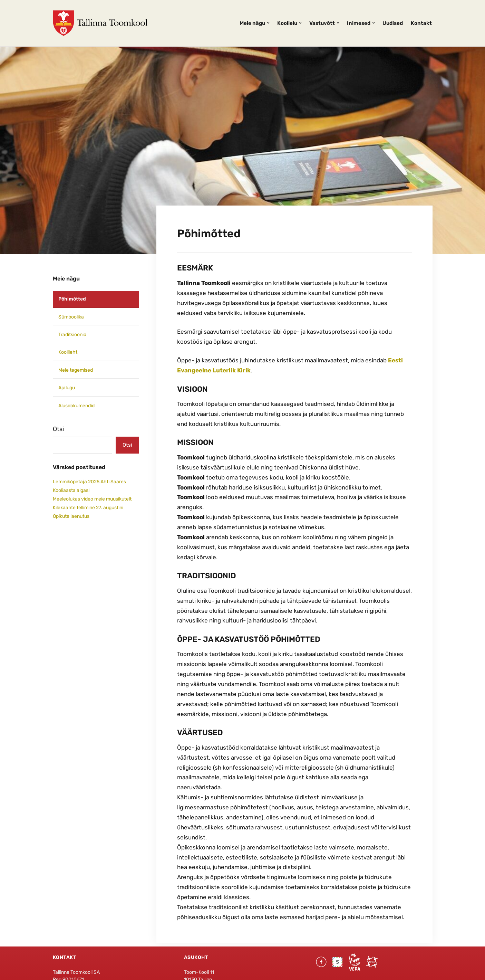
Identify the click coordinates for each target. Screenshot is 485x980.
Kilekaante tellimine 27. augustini (88, 508)
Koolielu (287, 23)
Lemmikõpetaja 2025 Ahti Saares (89, 482)
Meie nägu (252, 23)
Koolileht (68, 352)
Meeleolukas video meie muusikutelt (92, 499)
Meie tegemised (76, 370)
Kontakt (421, 23)
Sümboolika (71, 317)
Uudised (393, 23)
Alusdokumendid (76, 406)
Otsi (58, 429)
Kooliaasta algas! (71, 490)
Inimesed (359, 23)
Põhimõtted (72, 299)
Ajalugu (67, 388)
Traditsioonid (72, 335)
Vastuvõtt (322, 23)
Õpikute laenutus (71, 516)
